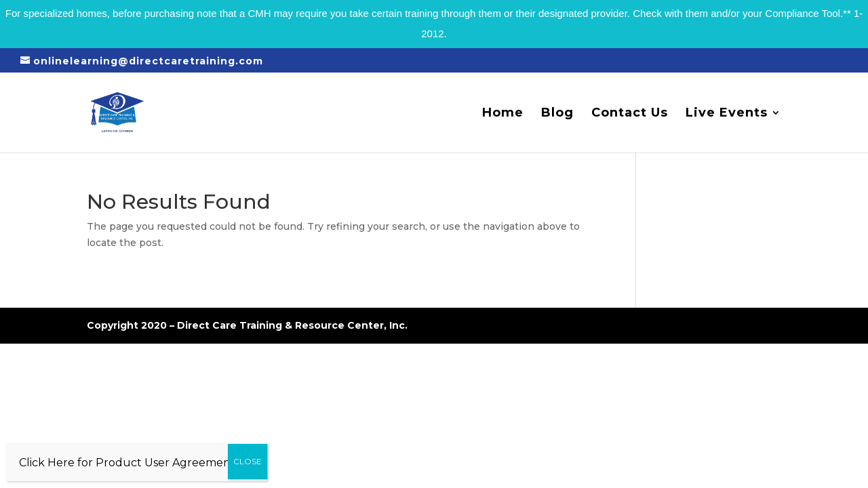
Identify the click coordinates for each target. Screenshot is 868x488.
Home (503, 114)
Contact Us (630, 114)
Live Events (727, 114)
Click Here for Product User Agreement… (131, 463)
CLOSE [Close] (248, 461)
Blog (557, 114)
